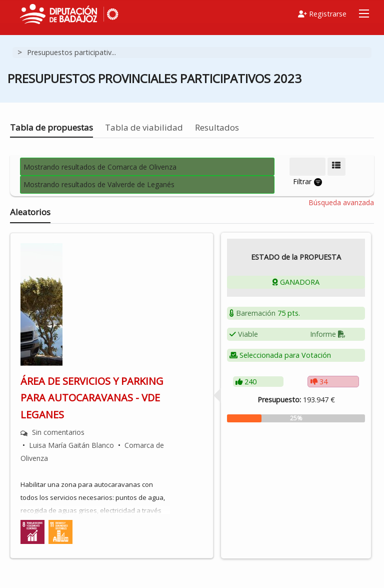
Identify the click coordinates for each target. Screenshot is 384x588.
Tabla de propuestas (51, 127)
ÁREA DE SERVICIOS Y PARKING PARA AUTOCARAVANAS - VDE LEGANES (92, 398)
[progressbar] (296, 418)
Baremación (256, 313)
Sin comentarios (58, 432)
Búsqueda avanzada (341, 203)
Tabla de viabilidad (144, 127)
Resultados (217, 127)
